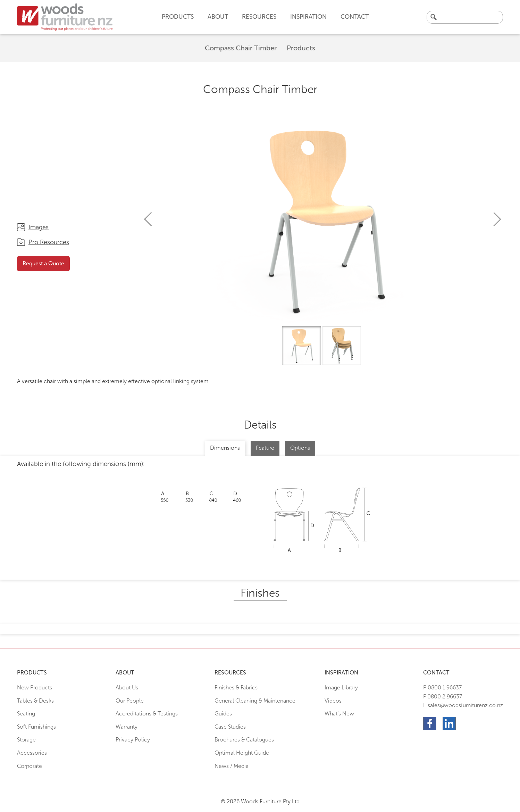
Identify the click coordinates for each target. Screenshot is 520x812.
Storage (26, 740)
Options (300, 448)
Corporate (30, 766)
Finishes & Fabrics (236, 687)
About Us (127, 687)
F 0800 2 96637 (443, 697)
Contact (355, 17)
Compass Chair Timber (241, 48)
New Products (35, 687)
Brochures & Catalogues (244, 740)
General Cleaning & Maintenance (255, 701)
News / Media (232, 766)
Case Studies (230, 727)
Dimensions (225, 448)
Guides (223, 714)
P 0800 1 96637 (442, 687)
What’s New (339, 714)
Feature (265, 448)
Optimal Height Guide (242, 753)
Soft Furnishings (36, 727)
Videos (333, 701)
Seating (26, 714)
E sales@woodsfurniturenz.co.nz (463, 705)
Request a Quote (43, 263)
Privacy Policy (133, 740)
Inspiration (308, 17)
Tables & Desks (35, 701)
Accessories (32, 753)
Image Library (341, 687)
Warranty (127, 727)
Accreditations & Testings (147, 714)
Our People (130, 701)
